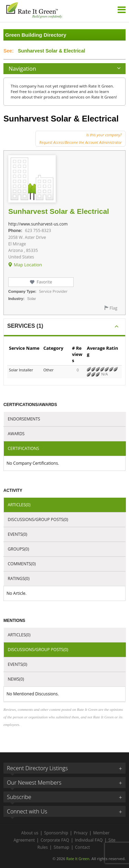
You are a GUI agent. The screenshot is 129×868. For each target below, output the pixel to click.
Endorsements (24, 419)
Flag (114, 308)
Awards (16, 434)
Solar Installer (21, 370)
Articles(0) (19, 505)
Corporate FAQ (55, 840)
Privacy (81, 833)
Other (49, 370)
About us (30, 833)
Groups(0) (19, 549)
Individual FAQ (89, 840)
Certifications (24, 448)
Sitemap (62, 847)
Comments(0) (22, 564)
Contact (82, 847)
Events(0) (18, 534)
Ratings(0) (19, 578)
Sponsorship (56, 833)
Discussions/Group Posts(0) (38, 519)
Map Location (28, 265)
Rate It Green (78, 859)
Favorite (44, 282)
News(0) (16, 679)
